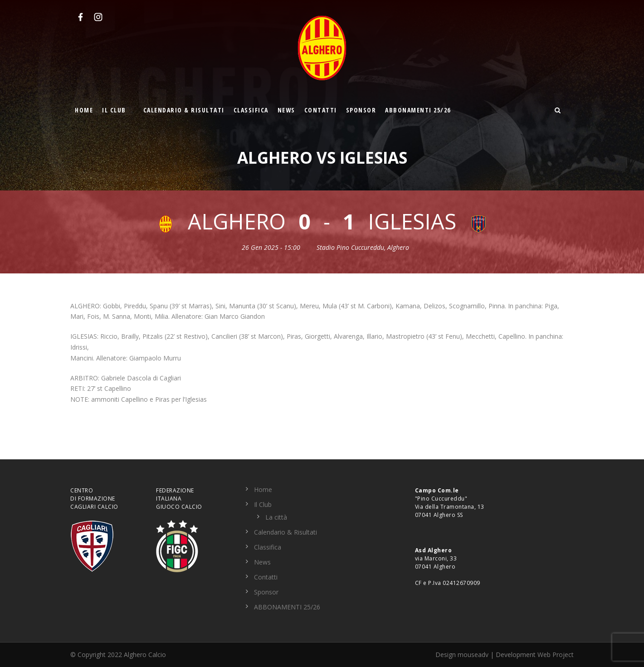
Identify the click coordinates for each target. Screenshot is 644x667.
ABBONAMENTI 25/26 (418, 110)
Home (84, 110)
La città (276, 517)
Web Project (556, 655)
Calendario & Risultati (184, 110)
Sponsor (361, 110)
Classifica (251, 110)
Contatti (321, 110)
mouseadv (473, 655)
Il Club (114, 110)
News (286, 110)
